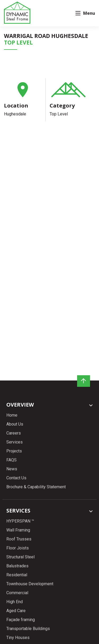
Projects (14, 451)
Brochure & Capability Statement (36, 487)
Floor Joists (18, 545)
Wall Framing (18, 527)
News (12, 469)
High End (15, 598)
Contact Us (16, 478)
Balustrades (17, 562)
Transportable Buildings (28, 625)
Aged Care (16, 607)
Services (15, 442)
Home (12, 415)
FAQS (11, 460)
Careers (14, 433)
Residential (17, 571)
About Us (15, 424)
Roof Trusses (19, 536)
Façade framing (21, 616)
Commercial (17, 589)
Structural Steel (20, 553)
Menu (85, 13)
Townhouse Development (30, 580)
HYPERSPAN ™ (20, 518)
